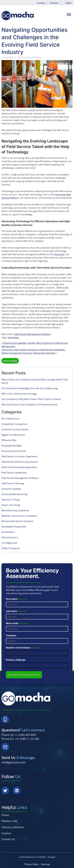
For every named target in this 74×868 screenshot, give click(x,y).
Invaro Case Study (11, 505)
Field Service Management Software (32, 334)
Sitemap (45, 864)
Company (11, 635)
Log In (68, 3)
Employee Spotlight (12, 446)
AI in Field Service (11, 419)
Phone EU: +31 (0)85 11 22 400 (20, 739)
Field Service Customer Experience (19, 456)
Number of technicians (23, 648)
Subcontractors (10, 537)
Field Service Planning (13, 483)
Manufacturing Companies (15, 510)
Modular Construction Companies (19, 516)
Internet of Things (11, 500)
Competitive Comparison (15, 424)
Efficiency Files (9, 440)
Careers (41, 3)
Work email (17, 623)
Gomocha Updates (11, 489)
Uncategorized (9, 543)
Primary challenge (16, 660)
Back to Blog (10, 361)
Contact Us (8, 839)
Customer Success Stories (15, 429)
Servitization (8, 532)
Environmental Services (14, 451)
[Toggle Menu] (69, 15)
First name (16, 599)
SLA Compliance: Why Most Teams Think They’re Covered (31, 399)
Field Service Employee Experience (19, 467)
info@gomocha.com (14, 762)
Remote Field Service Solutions (18, 521)
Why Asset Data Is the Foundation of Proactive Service (30, 405)
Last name (16, 611)
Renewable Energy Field (14, 527)
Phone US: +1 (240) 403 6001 (19, 735)
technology (13, 338)
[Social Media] (7, 792)
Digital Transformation (13, 435)
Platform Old (9, 821)
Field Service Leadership (14, 473)
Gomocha (59, 254)
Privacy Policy (31, 864)
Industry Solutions (13, 827)
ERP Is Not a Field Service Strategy (19, 394)
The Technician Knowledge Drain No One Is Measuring (30, 388)
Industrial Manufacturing (15, 494)
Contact (54, 3)
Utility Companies (11, 548)
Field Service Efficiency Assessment (20, 462)
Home (5, 815)
